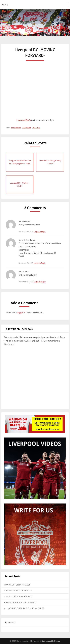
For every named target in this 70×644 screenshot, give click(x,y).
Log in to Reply (40, 232)
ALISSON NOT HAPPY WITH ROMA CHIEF (24, 608)
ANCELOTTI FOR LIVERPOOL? (19, 596)
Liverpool (27, 128)
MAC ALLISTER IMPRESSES (17, 585)
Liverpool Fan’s (24, 120)
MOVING (36, 128)
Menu (5, 5)
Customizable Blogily (51, 641)
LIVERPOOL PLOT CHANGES (18, 591)
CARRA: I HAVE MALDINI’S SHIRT (20, 602)
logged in (21, 313)
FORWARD (16, 128)
